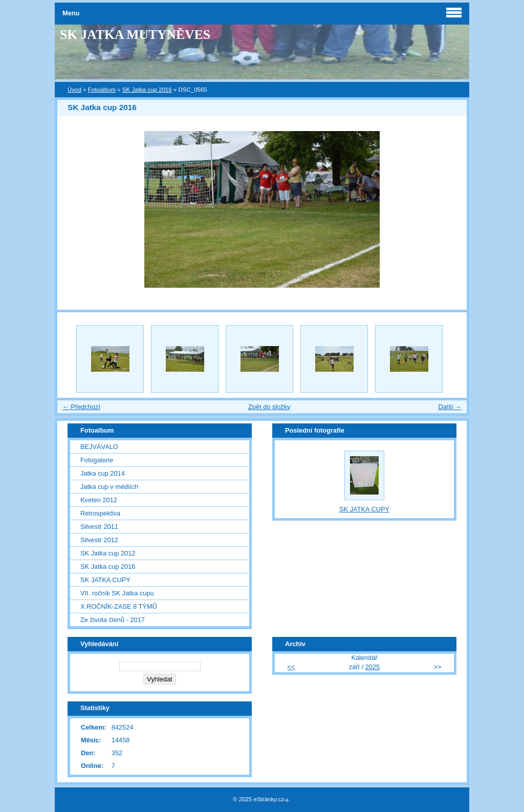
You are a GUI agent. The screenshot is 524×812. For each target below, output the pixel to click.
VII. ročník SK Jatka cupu (117, 593)
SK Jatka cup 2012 (108, 553)
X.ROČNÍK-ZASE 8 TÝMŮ (119, 606)
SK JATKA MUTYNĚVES (135, 35)
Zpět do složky (269, 407)
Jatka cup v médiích (109, 487)
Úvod (74, 90)
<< (291, 667)
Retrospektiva (100, 513)
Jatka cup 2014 (103, 473)
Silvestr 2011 (99, 527)
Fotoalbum (102, 90)
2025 (373, 667)
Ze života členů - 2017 (113, 620)
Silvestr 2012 (99, 540)
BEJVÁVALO (99, 447)
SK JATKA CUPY (105, 580)
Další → (450, 407)
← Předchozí (81, 407)
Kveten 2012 (99, 500)
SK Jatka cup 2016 (147, 90)
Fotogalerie (97, 460)
